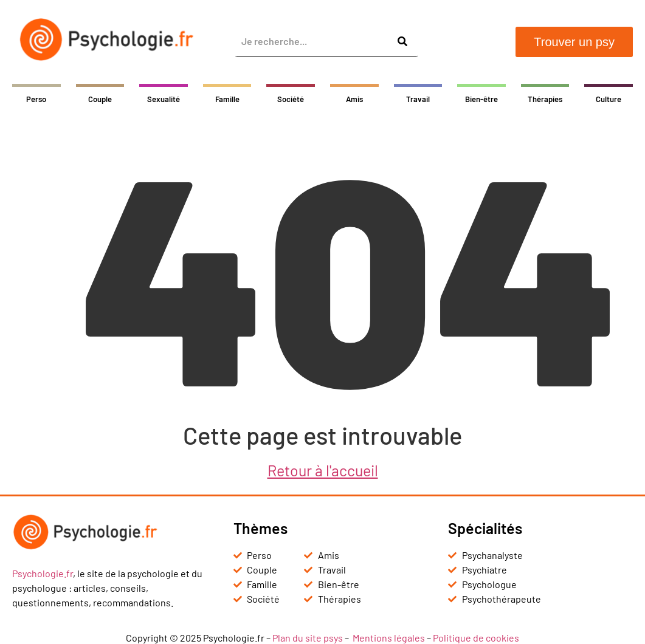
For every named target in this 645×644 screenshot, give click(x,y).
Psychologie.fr (43, 573)
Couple (100, 99)
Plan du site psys (308, 638)
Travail (418, 99)
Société (291, 99)
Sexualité (164, 99)
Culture (609, 99)
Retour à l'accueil (323, 470)
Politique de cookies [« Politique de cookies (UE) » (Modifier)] (476, 638)
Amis (354, 99)
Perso (36, 99)
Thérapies (545, 99)
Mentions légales (389, 638)
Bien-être (481, 99)
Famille (227, 99)
